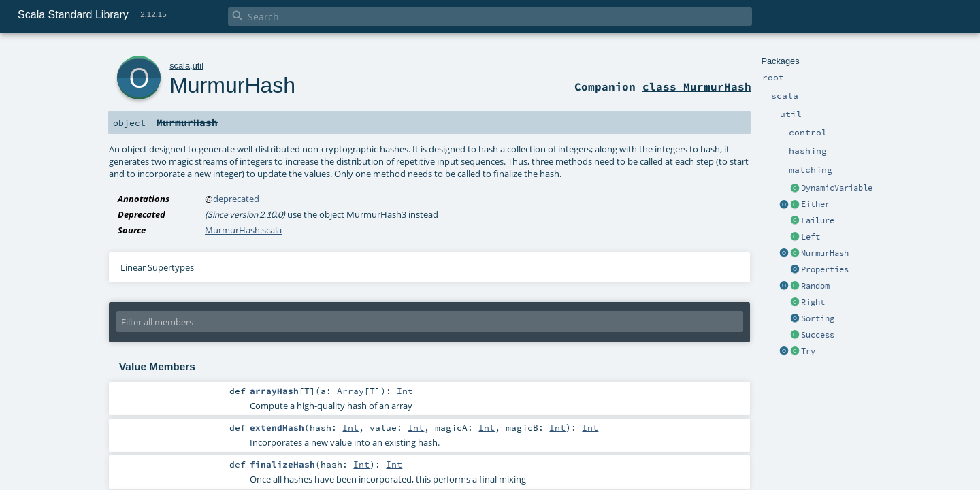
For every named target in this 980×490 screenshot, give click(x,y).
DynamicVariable (837, 188)
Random (815, 286)
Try (808, 351)
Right (813, 302)
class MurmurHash (697, 86)
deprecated (236, 199)
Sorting (818, 318)
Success (818, 335)
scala (180, 66)
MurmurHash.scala (243, 230)
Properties (825, 269)
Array (350, 391)
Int (405, 391)
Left (811, 237)
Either (815, 204)
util (198, 66)
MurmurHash (825, 253)
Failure (818, 220)
